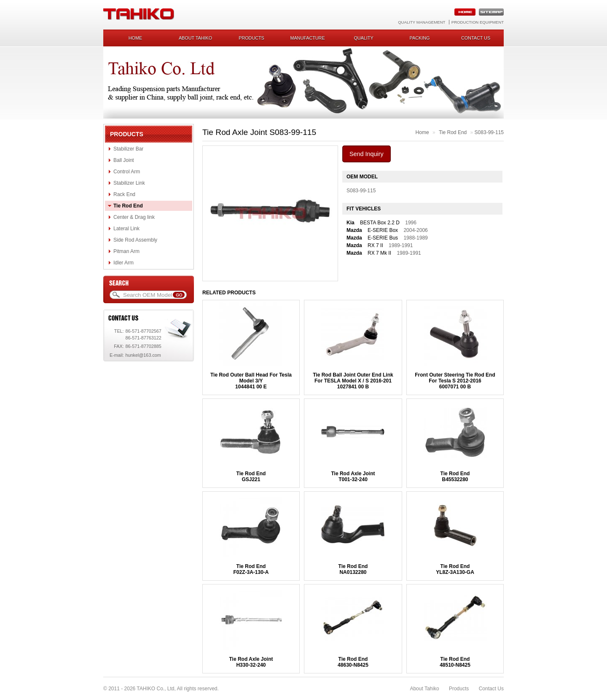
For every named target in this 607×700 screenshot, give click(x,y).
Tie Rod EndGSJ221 (251, 477)
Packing (420, 38)
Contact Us (491, 689)
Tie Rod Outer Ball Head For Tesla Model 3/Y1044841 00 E (251, 381)
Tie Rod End (128, 206)
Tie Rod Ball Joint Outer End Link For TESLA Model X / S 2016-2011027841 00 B (353, 381)
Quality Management (422, 22)
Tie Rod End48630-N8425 (353, 662)
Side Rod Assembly (135, 240)
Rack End (124, 194)
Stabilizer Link (129, 183)
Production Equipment (478, 22)
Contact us (476, 38)
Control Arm (127, 172)
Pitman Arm (126, 251)
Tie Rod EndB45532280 (455, 477)
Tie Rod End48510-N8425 (455, 662)
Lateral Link (126, 229)
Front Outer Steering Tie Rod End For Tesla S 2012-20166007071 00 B (455, 381)
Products (251, 38)
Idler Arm (124, 263)
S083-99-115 (489, 132)
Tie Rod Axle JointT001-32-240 (353, 477)
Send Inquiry (367, 154)
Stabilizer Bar (128, 149)
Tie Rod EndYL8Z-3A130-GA (455, 569)
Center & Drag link (134, 217)
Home (135, 38)
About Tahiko (195, 38)
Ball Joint (124, 160)
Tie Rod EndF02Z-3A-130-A (251, 569)
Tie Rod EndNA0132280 (353, 569)
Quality (363, 38)
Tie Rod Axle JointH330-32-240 (251, 662)
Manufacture (307, 38)
